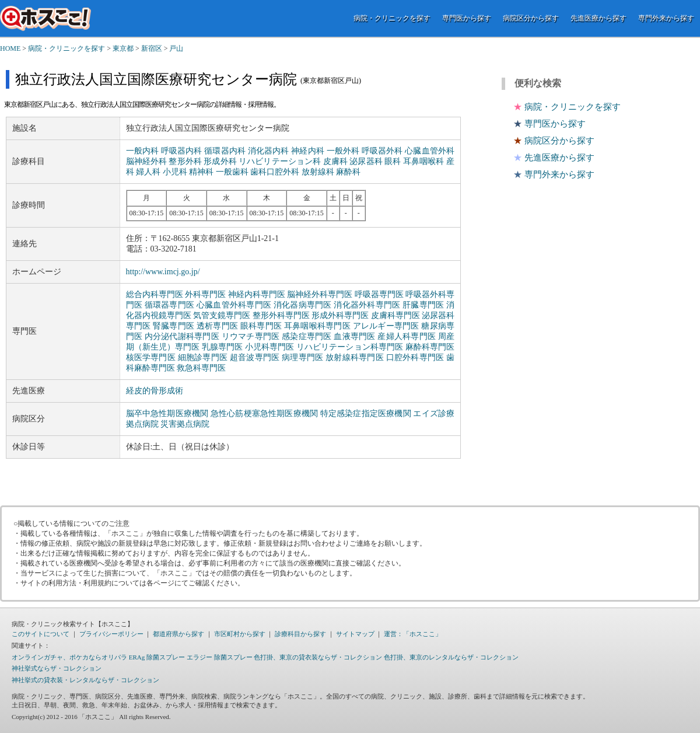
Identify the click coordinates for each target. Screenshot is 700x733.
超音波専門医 (255, 357)
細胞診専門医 (203, 357)
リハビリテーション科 (280, 161)
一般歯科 (232, 172)
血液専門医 (354, 336)
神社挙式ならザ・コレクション (57, 668)
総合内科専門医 (155, 294)
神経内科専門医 (257, 294)
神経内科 (308, 151)
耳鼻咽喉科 (423, 161)
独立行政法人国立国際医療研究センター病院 (156, 79)
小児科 (175, 172)
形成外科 (220, 161)
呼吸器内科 (182, 151)
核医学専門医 (151, 357)
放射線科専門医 (355, 357)
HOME (10, 48)
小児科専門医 (270, 347)
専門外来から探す (666, 18)
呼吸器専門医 (379, 294)
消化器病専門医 (303, 305)
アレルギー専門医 (386, 326)
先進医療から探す (598, 18)
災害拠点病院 (185, 424)
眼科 (393, 161)
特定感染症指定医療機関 (366, 413)
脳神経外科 (146, 161)
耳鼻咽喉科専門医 (317, 326)
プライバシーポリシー (111, 634)
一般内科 (143, 151)
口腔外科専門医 (415, 357)
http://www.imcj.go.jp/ (163, 272)
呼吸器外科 (382, 151)
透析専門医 (217, 326)
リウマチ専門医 (251, 336)
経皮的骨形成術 (155, 391)
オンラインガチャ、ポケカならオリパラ (69, 657)
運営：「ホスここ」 (413, 634)
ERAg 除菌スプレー (157, 657)
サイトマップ (355, 634)
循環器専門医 (169, 305)
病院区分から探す (531, 18)
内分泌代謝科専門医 (182, 336)
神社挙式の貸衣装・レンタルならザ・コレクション (85, 680)
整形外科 (185, 161)
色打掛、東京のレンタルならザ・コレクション (451, 657)
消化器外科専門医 (367, 305)
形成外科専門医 (340, 315)
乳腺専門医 (222, 347)
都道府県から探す (178, 634)
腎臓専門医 (174, 326)
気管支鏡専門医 (222, 315)
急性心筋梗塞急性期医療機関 (264, 413)
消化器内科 (269, 151)
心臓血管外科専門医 (234, 305)
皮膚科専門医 (395, 315)
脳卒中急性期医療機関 (167, 413)
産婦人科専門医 (407, 336)
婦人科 (148, 172)
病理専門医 (302, 357)
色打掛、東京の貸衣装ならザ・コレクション (318, 657)
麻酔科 (348, 172)
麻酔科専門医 (430, 347)
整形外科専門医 (281, 315)
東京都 (123, 48)
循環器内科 (225, 151)
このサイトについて (41, 634)
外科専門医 (205, 294)
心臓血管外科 (430, 151)
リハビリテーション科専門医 (350, 347)
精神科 (201, 172)
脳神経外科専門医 (320, 294)
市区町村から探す (240, 634)
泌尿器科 (366, 161)
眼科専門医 (261, 326)
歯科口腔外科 (275, 172)
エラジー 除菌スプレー (220, 657)
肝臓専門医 (423, 305)
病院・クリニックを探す (392, 18)
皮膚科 (335, 161)
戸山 (176, 48)
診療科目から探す (300, 634)
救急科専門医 (201, 368)
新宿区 (152, 48)
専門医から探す (467, 18)
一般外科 (343, 151)
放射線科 (318, 172)
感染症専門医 (307, 336)
